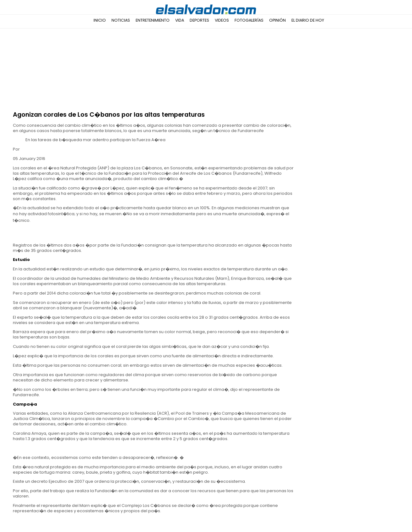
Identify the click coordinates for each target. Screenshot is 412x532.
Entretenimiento (153, 20)
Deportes (199, 20)
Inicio (100, 20)
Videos (222, 20)
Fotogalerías (249, 20)
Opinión (277, 20)
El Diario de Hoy (308, 20)
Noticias (121, 20)
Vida (180, 20)
